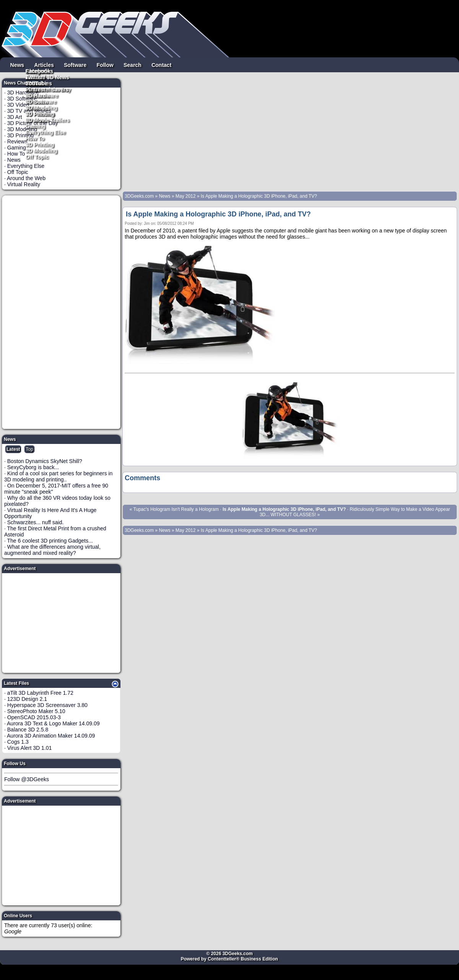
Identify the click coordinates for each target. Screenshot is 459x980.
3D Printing (40, 144)
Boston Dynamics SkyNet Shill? (45, 461)
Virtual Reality (24, 184)
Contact (161, 65)
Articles (44, 65)
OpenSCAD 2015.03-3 (34, 717)
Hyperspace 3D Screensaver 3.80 (47, 705)
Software (75, 65)
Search (133, 65)
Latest (13, 449)
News (17, 65)
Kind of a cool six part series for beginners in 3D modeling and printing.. (58, 476)
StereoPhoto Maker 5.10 (36, 711)
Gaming (36, 126)
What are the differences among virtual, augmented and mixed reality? (52, 550)
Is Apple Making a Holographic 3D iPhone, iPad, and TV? (259, 196)
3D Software (41, 101)
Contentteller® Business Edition (243, 959)
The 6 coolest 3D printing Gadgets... (50, 541)
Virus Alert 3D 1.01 (29, 748)
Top (29, 449)
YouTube (37, 83)
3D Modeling (42, 150)
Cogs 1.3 (18, 742)
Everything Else (46, 132)
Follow (105, 65)
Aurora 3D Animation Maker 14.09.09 (51, 736)
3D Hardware (42, 95)
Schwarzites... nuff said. (36, 522)
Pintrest (36, 89)
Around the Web (26, 178)
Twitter (34, 77)
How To (35, 138)
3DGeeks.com (140, 196)
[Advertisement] (62, 312)
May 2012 (186, 196)
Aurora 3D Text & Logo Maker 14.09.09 (53, 723)
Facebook (38, 71)
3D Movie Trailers (48, 120)
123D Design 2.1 (27, 699)
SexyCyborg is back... (33, 467)
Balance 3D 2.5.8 (28, 730)
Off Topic (37, 156)
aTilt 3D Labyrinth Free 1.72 (40, 693)
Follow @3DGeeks (27, 779)
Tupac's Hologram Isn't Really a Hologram (176, 509)
